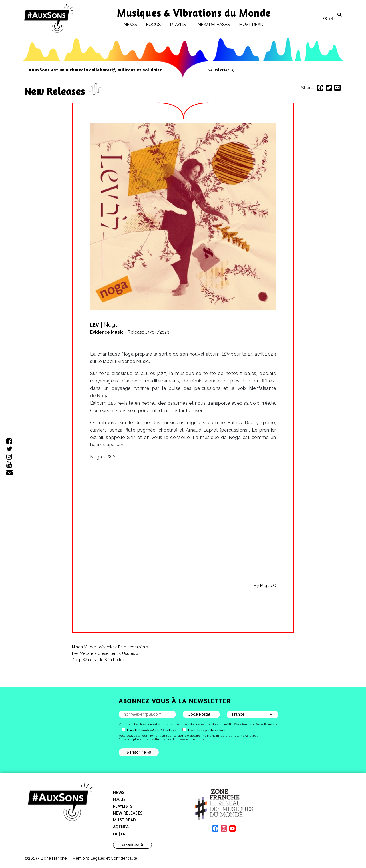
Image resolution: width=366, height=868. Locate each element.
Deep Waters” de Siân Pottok (98, 660)
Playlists (123, 806)
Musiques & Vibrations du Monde (194, 13)
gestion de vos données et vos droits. (177, 739)
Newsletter (218, 70)
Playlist (179, 25)
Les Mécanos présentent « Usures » (105, 653)
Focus (153, 25)
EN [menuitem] (331, 18)
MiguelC (268, 586)
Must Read (252, 25)
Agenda (121, 827)
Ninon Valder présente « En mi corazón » (110, 647)
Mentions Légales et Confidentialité (105, 858)
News (130, 25)
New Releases (56, 91)
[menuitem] (325, 18)
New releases (214, 25)
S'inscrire (139, 752)
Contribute (131, 845)
